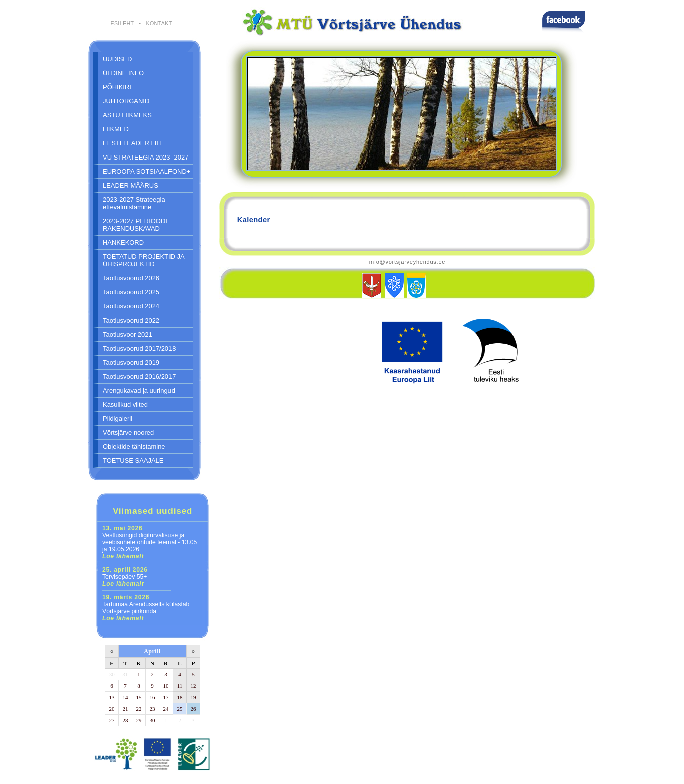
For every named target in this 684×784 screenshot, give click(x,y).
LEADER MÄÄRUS (131, 185)
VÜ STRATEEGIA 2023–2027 (145, 157)
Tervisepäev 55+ (125, 577)
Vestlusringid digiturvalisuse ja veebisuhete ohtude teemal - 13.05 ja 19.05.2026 (149, 542)
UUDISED (117, 59)
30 (112, 674)
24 (166, 709)
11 (180, 686)
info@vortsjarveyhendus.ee (407, 262)
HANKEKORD (123, 243)
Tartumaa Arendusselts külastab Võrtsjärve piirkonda (146, 608)
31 (125, 674)
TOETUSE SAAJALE (133, 461)
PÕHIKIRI (117, 87)
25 (180, 709)
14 (126, 697)
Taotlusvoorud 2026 (131, 278)
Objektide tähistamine (134, 447)
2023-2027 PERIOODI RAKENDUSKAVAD (135, 225)
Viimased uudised (152, 511)
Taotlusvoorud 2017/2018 (139, 348)
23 (153, 709)
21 (126, 709)
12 (193, 686)
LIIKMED (116, 129)
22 (139, 709)
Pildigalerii (118, 419)
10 (166, 686)
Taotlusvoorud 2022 (131, 320)
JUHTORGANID (126, 101)
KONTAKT (159, 23)
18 (180, 697)
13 (112, 697)
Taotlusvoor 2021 (128, 334)
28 (126, 720)
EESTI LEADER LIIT (133, 143)
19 (193, 697)
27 (112, 720)
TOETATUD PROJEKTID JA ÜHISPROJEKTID (144, 260)
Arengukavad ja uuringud (139, 390)
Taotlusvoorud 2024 (131, 306)
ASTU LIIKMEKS (127, 115)
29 (139, 720)
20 (112, 709)
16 (153, 697)
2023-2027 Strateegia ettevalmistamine (134, 203)
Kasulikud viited (125, 405)
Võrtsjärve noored (128, 433)
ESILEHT (122, 23)
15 (139, 697)
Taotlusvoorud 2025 (131, 292)
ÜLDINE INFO (123, 73)
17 (166, 697)
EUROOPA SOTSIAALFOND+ (146, 171)
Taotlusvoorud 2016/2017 (139, 376)
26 (193, 709)
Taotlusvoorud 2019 (131, 362)
